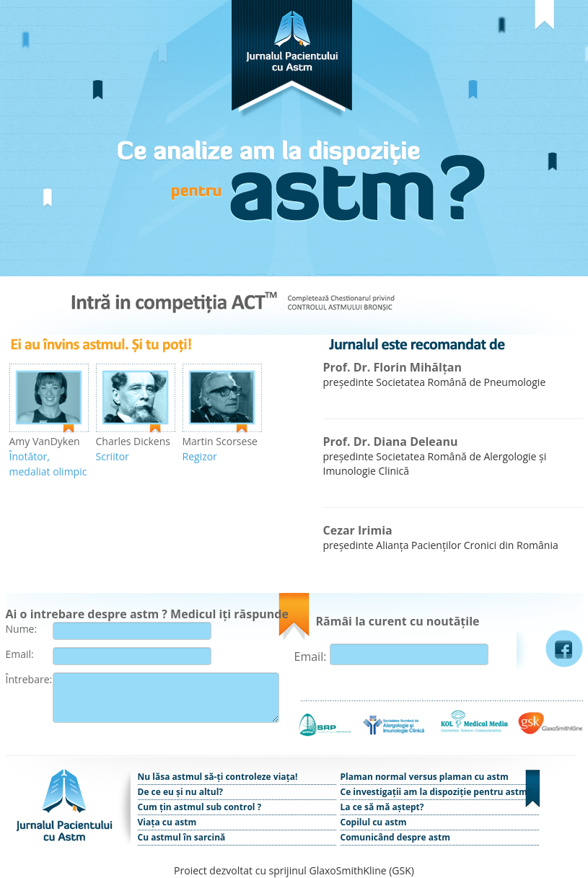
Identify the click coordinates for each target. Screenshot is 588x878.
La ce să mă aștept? (382, 807)
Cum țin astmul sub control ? (200, 807)
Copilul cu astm (374, 822)
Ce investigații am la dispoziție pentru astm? (436, 792)
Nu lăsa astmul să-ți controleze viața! (218, 777)
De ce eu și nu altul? (181, 792)
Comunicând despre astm (395, 837)
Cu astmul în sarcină (182, 837)
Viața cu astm (167, 822)
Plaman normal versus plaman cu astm (425, 777)
